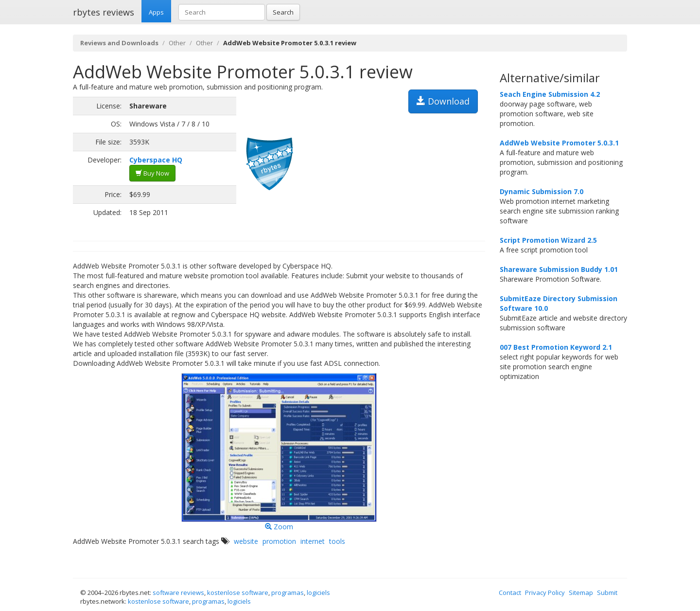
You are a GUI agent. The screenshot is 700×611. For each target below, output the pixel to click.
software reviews (178, 593)
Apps (156, 12)
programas (288, 593)
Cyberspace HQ (156, 160)
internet (313, 541)
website (246, 541)
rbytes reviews (104, 12)
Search (283, 12)
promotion (279, 541)
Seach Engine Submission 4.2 (550, 94)
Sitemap (581, 593)
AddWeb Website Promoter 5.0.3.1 (559, 143)
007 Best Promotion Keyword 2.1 (556, 347)
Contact (510, 593)
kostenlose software (238, 593)
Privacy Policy (545, 593)
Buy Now (152, 173)
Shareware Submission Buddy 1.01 (559, 269)
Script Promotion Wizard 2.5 (548, 240)
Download (443, 101)
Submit (607, 593)
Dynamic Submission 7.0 (542, 191)
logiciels (318, 593)
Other (177, 43)
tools (337, 541)
